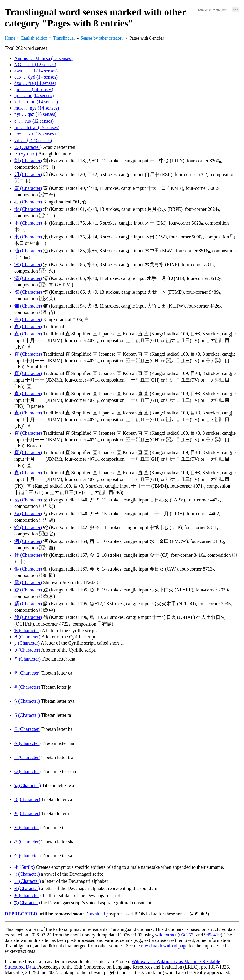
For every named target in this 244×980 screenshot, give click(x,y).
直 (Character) (28, 327)
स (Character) (27, 895)
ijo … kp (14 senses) (34, 96)
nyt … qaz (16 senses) (36, 114)
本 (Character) (28, 223)
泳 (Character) (28, 264)
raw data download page (164, 946)
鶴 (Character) (28, 617)
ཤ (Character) (27, 842)
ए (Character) (27, 874)
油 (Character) (28, 251)
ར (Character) (27, 813)
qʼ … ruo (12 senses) (34, 121)
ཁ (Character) (27, 659)
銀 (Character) (28, 569)
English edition (34, 38)
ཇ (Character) (27, 687)
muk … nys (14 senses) (37, 108)
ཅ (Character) (27, 673)
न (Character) (27, 888)
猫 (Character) (28, 306)
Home (10, 38)
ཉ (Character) (27, 701)
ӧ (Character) (27, 650)
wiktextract (166, 935)
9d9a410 (212, 935)
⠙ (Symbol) (26, 154)
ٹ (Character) (28, 147)
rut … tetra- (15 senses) (37, 127)
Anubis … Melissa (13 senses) (43, 58)
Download (95, 914)
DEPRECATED (21, 914)
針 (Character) (28, 555)
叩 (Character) (28, 174)
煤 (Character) (28, 292)
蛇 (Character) (28, 527)
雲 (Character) (28, 582)
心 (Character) (28, 202)
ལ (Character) (27, 828)
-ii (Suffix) (25, 867)
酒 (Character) (28, 541)
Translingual (64, 38)
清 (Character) (28, 278)
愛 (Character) (28, 209)
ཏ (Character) (27, 715)
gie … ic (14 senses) (34, 89)
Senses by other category (102, 38)
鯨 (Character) (28, 590)
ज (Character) (28, 881)
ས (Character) (27, 856)
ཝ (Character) (28, 785)
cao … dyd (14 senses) (36, 77)
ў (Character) (27, 643)
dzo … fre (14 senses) (35, 83)
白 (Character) (28, 319)
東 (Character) (28, 237)
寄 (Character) (28, 188)
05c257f (187, 935)
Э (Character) (27, 637)
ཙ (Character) (27, 757)
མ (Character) (27, 743)
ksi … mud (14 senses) (36, 102)
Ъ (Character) (27, 631)
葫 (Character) (28, 514)
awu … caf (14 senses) (36, 71)
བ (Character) (27, 729)
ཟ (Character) (27, 799)
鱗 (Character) (28, 604)
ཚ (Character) (27, 771)
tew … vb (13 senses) (35, 134)
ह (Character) (27, 903)
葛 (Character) (28, 500)
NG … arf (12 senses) (35, 65)
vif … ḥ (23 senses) (33, 141)
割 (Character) (28, 161)
